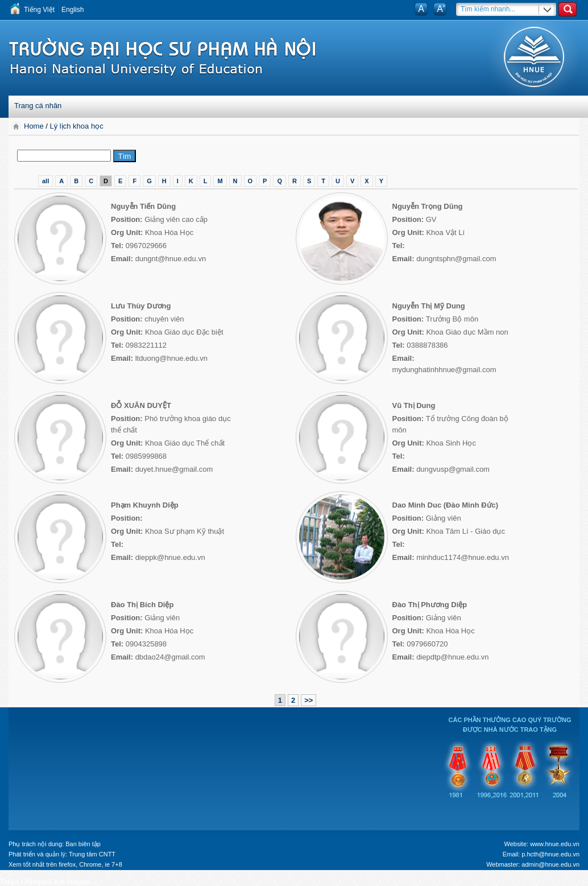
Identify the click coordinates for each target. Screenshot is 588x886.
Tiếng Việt (39, 10)
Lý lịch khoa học (77, 126)
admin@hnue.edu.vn (550, 864)
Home (35, 126)
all (45, 181)
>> (309, 700)
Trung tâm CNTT (92, 854)
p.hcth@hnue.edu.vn (550, 854)
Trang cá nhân (38, 106)
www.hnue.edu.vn (555, 844)
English (73, 10)
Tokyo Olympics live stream (45, 882)
